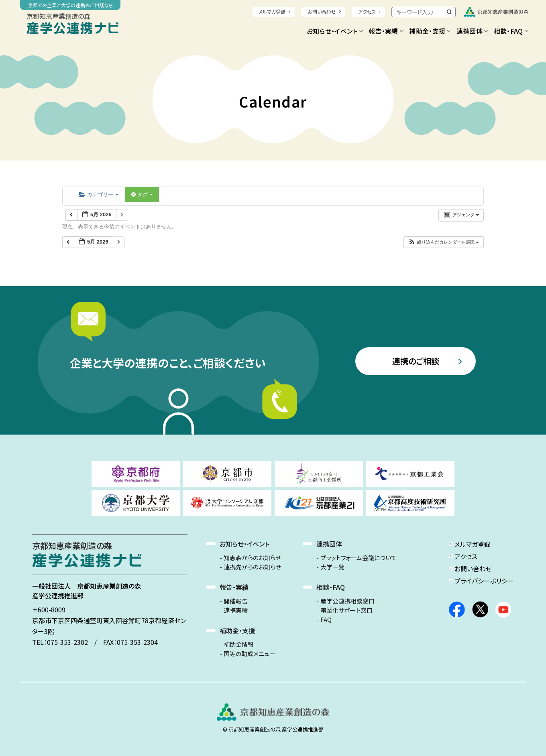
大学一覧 (332, 567)
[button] (443, 242)
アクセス (367, 11)
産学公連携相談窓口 (347, 601)
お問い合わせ (322, 11)
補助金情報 (239, 644)
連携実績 (236, 610)
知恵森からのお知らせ (252, 558)
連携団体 (472, 31)
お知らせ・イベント (335, 31)
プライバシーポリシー (484, 581)
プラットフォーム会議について (359, 558)
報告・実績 (386, 31)
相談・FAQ (511, 31)
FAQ (326, 620)
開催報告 (236, 601)
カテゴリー (99, 194)
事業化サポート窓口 (346, 610)
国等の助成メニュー (250, 654)
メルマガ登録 (272, 11)
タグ (142, 194)
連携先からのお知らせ (252, 567)
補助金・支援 (430, 31)
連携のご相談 (416, 361)
